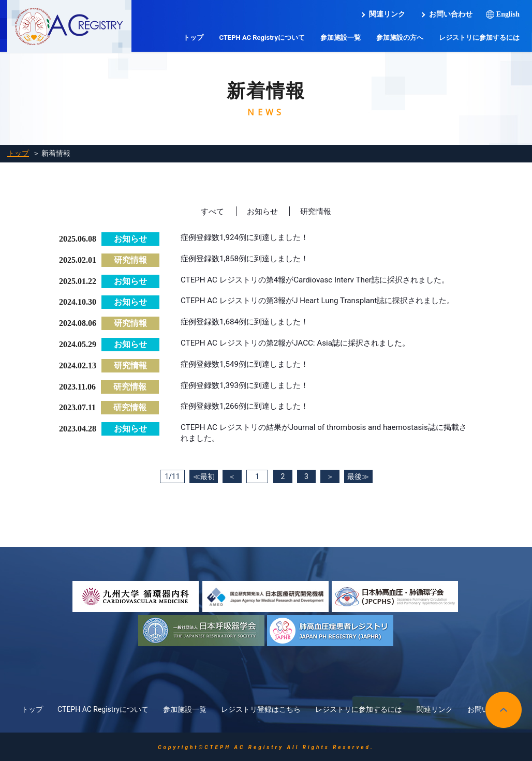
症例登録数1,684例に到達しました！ (249, 322)
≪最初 (195, 477)
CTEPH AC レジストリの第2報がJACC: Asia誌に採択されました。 (302, 343)
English (508, 14)
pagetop (504, 709)
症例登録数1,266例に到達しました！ (249, 406)
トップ (193, 38)
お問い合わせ (451, 14)
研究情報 (317, 211)
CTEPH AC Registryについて (262, 38)
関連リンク (387, 14)
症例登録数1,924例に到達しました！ (249, 238)
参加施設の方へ (400, 38)
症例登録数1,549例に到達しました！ (249, 364)
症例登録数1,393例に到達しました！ (249, 386)
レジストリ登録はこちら (261, 708)
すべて (211, 211)
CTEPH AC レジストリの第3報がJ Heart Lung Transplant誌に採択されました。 (326, 301)
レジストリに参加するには (479, 38)
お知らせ (262, 211)
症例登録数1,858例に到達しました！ (249, 259)
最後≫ (367, 477)
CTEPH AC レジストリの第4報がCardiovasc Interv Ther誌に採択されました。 (323, 280)
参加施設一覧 (341, 38)
